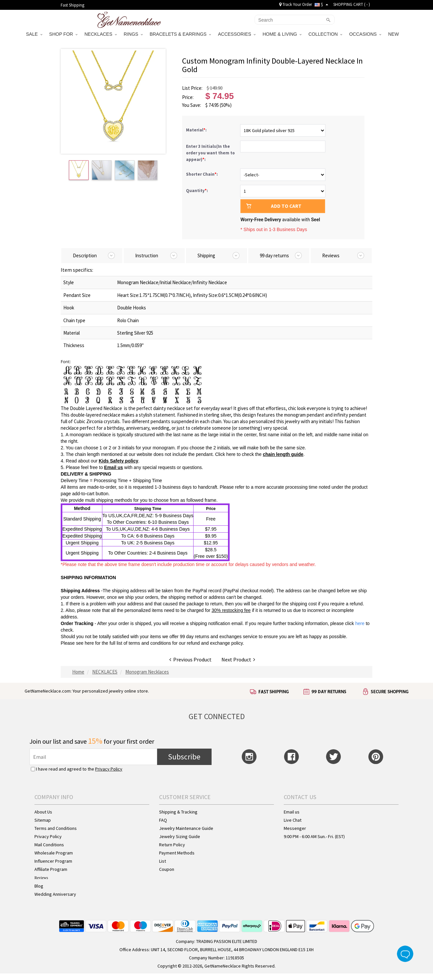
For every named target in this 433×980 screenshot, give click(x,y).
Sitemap (43, 820)
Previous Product (190, 659)
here (89, 643)
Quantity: (197, 191)
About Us (43, 812)
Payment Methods (177, 853)
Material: (197, 130)
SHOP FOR (63, 34)
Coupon (167, 869)
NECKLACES (101, 34)
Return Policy (172, 845)
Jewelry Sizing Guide (180, 836)
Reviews (41, 878)
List (163, 861)
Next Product (238, 659)
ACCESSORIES (237, 34)
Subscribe (184, 757)
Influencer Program (53, 861)
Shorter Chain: (202, 174)
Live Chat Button (405, 954)
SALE (34, 34)
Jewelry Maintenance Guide (186, 828)
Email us (113, 467)
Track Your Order (296, 4)
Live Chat (293, 820)
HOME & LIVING (282, 34)
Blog (39, 886)
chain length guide (283, 454)
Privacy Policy (109, 769)
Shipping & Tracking (178, 812)
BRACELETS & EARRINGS (180, 34)
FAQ (163, 820)
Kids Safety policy (119, 461)
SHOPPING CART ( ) (352, 4)
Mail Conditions (49, 845)
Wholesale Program (54, 853)
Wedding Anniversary (55, 894)
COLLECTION (325, 34)
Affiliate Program (51, 869)
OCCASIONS (365, 34)
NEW (394, 34)
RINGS (133, 34)
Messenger (295, 828)
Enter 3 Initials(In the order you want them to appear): (210, 153)
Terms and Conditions (56, 828)
